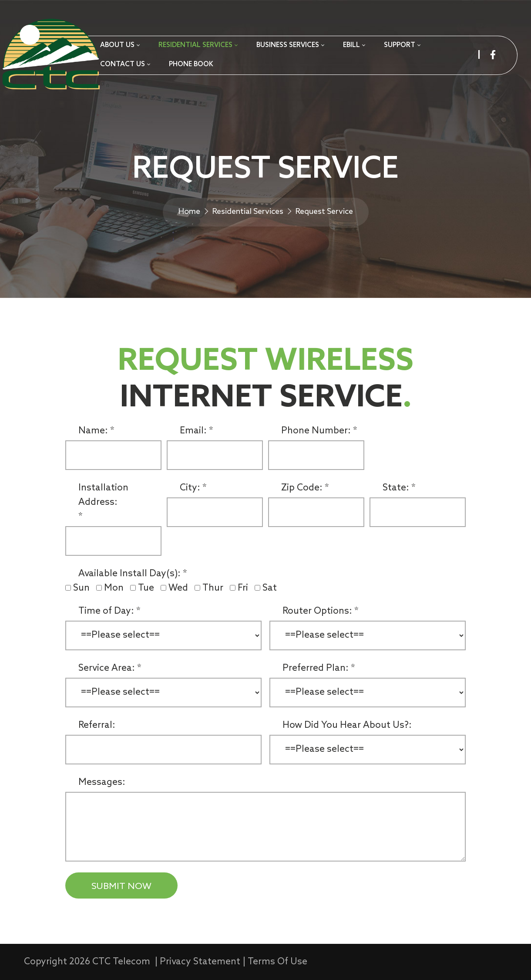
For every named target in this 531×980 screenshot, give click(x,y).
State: (396, 488)
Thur (214, 588)
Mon (115, 588)
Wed (179, 588)
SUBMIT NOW (121, 887)
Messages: (102, 782)
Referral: (97, 725)
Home (189, 212)
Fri (244, 588)
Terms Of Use (277, 962)
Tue (147, 588)
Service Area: (107, 668)
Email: (193, 431)
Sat (270, 588)
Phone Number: (316, 431)
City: (190, 488)
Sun (82, 588)
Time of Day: (106, 611)
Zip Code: (302, 488)
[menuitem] (120, 46)
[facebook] (493, 55)
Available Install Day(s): (129, 574)
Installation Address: (103, 495)
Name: (93, 431)
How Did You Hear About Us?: (347, 725)
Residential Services (248, 212)
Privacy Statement (200, 962)
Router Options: (317, 611)
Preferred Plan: (316, 668)
